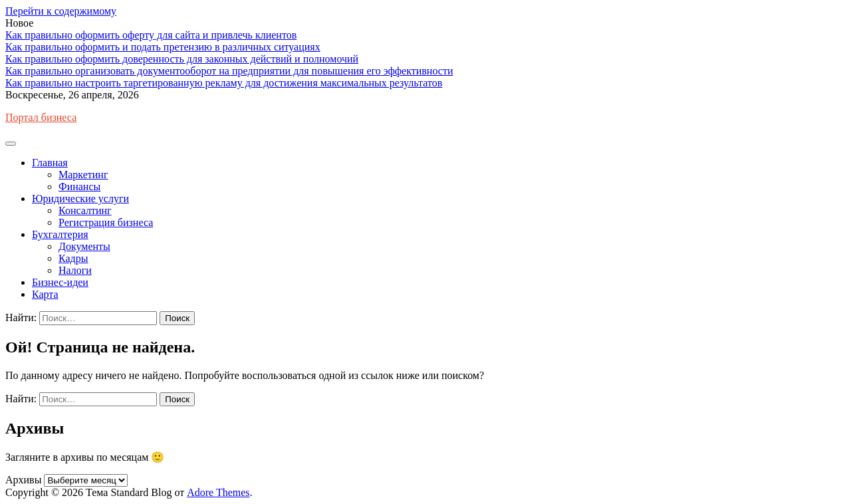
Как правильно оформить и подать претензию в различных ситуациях (163, 47)
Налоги (75, 270)
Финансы (79, 187)
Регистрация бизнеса (106, 222)
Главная (50, 163)
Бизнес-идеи (60, 282)
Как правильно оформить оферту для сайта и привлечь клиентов (151, 35)
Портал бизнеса (41, 117)
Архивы (23, 480)
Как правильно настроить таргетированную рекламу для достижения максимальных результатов (224, 83)
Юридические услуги (80, 198)
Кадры (73, 258)
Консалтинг (85, 210)
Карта (45, 294)
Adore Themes (218, 492)
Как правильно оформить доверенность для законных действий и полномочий (182, 59)
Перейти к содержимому (61, 11)
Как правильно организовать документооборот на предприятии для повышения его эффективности (229, 71)
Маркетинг (83, 175)
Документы (84, 246)
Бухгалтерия (60, 234)
